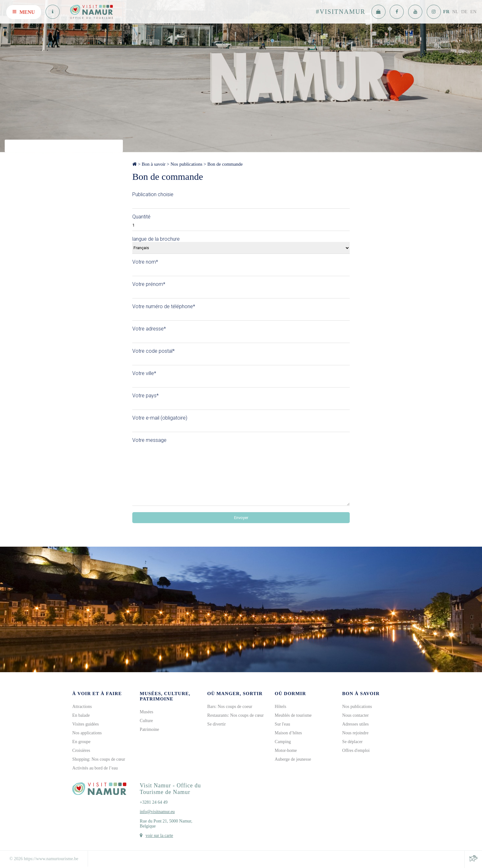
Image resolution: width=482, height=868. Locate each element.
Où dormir (290, 694)
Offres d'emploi (356, 750)
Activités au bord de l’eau (95, 768)
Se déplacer (352, 742)
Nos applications (87, 733)
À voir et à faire (97, 694)
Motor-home (286, 750)
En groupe (81, 742)
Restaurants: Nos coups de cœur (236, 715)
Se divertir (217, 724)
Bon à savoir (154, 164)
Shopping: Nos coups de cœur (99, 759)
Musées (147, 712)
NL (455, 12)
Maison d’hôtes (288, 733)
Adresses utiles (355, 724)
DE (464, 12)
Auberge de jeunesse (293, 759)
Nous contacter (355, 715)
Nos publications (186, 164)
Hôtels (280, 707)
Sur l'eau (282, 724)
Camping (283, 742)
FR (446, 12)
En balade (81, 715)
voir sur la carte (159, 836)
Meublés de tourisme (293, 715)
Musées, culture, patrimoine (165, 696)
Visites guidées (85, 724)
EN (474, 12)
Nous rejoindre (355, 733)
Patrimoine (149, 729)
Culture (146, 721)
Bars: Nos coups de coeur (230, 707)
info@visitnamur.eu (157, 812)
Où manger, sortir (235, 694)
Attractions (82, 707)
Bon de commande (225, 164)
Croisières (81, 750)
